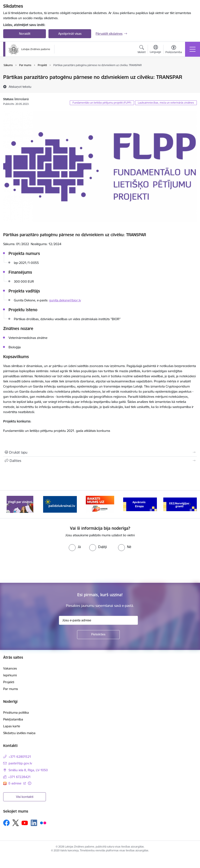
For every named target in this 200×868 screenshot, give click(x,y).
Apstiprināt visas (70, 34)
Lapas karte (12, 726)
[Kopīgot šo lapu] (100, 461)
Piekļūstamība (13, 719)
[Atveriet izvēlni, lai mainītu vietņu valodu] (155, 50)
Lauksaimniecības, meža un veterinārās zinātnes (166, 103)
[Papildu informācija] (30, 783)
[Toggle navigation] (193, 49)
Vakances (10, 668)
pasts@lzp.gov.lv (20, 763)
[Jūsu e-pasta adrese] (98, 620)
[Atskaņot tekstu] (20, 87)
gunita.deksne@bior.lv (65, 300)
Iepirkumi (10, 675)
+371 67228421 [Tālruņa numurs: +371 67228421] (19, 777)
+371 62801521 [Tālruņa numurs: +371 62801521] (20, 757)
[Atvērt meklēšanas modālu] (142, 50)
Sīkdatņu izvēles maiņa (19, 733)
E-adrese (15, 783)
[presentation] (36, 567)
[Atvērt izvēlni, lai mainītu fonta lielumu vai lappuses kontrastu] (174, 50)
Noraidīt (25, 34)
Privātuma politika (16, 712)
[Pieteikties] (98, 635)
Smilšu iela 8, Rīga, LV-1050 (28, 770)
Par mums (11, 689)
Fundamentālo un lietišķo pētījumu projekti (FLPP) (102, 103)
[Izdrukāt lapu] (100, 452)
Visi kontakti (25, 797)
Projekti (9, 682)
